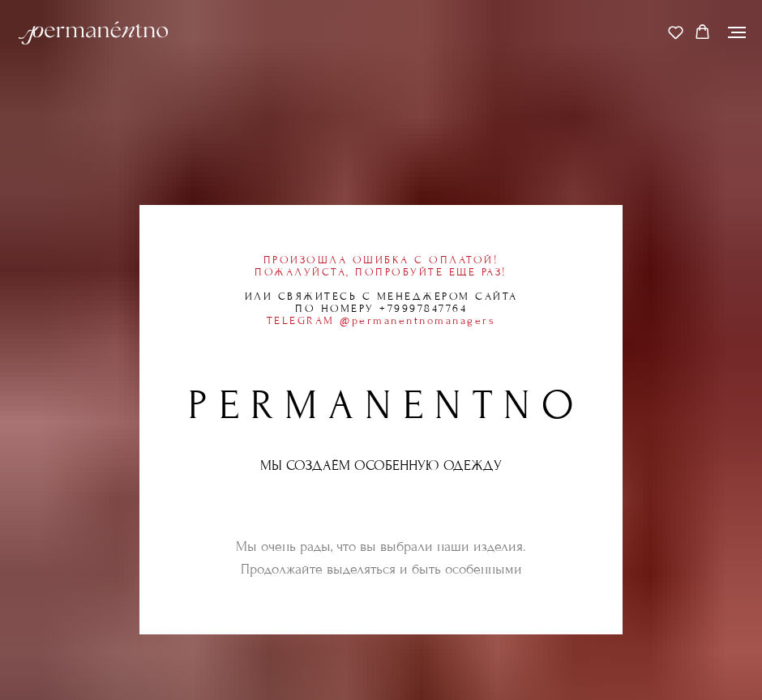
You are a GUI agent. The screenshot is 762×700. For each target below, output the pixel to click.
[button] (676, 32)
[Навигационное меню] (737, 32)
